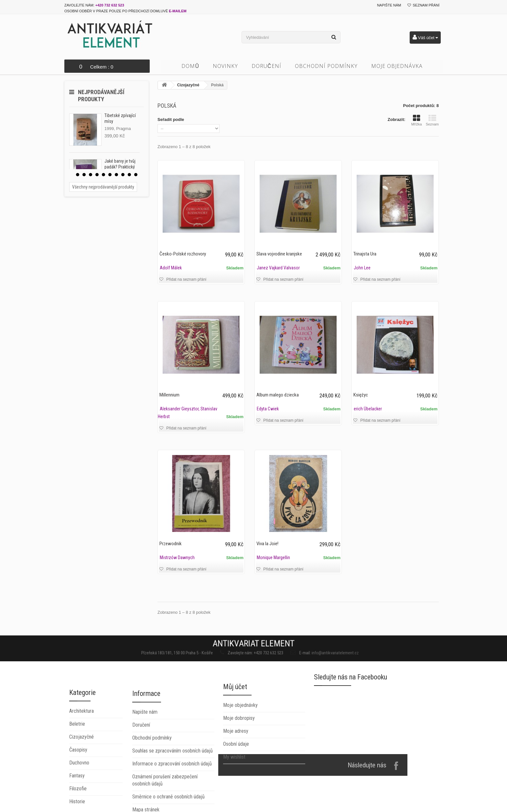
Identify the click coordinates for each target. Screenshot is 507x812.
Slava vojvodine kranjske (279, 254)
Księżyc (361, 395)
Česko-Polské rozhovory (183, 254)
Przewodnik (171, 544)
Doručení (266, 66)
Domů (190, 66)
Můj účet (235, 726)
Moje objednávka (397, 66)
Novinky (225, 66)
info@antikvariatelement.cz (304, 651)
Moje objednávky (240, 745)
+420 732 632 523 (110, 5)
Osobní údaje (236, 784)
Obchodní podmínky (326, 66)
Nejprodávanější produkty (101, 96)
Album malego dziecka (278, 395)
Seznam (432, 120)
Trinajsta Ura (365, 254)
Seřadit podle (171, 119)
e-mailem (178, 11)
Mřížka (417, 120)
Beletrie (77, 782)
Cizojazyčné (188, 85)
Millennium (169, 395)
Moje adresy (236, 771)
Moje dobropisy (239, 758)
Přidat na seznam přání (186, 279)
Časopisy (78, 808)
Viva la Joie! (267, 544)
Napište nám (389, 5)
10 (136, 175)
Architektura (81, 769)
